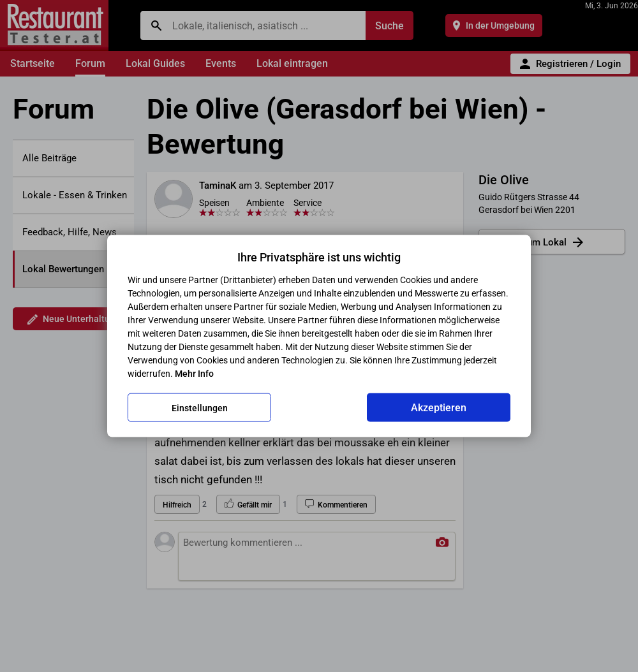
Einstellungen (200, 407)
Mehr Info (194, 374)
